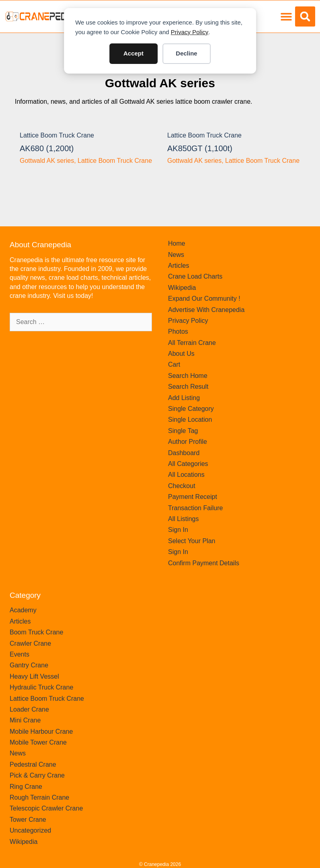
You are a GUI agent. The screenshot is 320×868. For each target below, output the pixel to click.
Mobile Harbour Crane (41, 732)
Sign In (178, 530)
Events (19, 654)
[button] (286, 17)
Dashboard (184, 453)
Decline (186, 53)
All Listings (183, 519)
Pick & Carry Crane (37, 775)
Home (177, 243)
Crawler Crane (30, 643)
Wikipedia (182, 288)
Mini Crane (25, 720)
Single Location (190, 420)
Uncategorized (30, 830)
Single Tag (183, 431)
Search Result (188, 387)
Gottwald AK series (160, 83)
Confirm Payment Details (204, 563)
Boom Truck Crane (36, 632)
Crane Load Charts (195, 276)
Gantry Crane (29, 665)
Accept (133, 53)
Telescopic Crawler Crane (46, 808)
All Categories (188, 464)
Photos (178, 331)
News (176, 255)
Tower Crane (28, 820)
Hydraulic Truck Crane (41, 687)
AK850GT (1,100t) (200, 148)
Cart (174, 364)
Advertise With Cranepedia (206, 310)
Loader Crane (29, 709)
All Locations (186, 475)
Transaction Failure (195, 508)
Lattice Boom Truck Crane (57, 135)
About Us (181, 354)
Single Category (191, 409)
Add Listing (184, 398)
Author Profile (188, 442)
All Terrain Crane (192, 343)
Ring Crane (26, 787)
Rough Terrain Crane (39, 797)
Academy (23, 610)
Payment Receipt (193, 497)
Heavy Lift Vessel (34, 676)
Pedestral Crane (33, 764)
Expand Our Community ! (204, 299)
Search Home (188, 376)
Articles (178, 266)
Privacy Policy (190, 32)
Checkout (182, 486)
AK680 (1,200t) (47, 148)
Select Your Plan (192, 541)
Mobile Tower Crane (38, 742)
